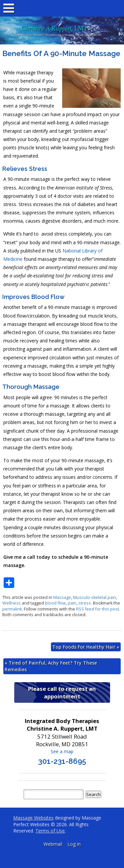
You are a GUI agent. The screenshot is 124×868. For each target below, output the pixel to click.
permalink (12, 609)
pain (72, 603)
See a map (62, 751)
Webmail (53, 844)
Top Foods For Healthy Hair (86, 647)
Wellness (12, 603)
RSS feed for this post (98, 609)
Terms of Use (50, 831)
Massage (62, 597)
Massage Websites (33, 818)
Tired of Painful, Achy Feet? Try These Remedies (51, 666)
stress (85, 603)
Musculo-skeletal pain (95, 597)
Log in (74, 844)
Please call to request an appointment (62, 692)
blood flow (55, 603)
